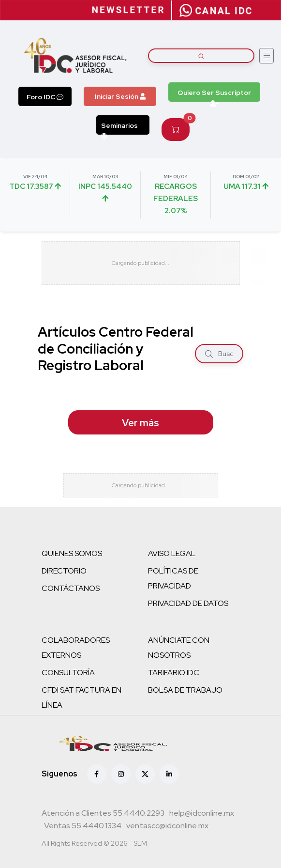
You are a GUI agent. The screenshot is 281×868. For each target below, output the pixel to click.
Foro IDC (45, 97)
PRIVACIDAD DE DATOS (188, 603)
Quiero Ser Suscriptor (214, 95)
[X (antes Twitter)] (145, 774)
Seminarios (119, 128)
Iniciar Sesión (120, 96)
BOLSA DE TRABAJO (185, 690)
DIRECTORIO (64, 571)
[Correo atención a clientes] (202, 814)
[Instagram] (121, 774)
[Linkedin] (169, 774)
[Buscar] (209, 354)
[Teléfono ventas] (83, 827)
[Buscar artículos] (201, 56)
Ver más (140, 423)
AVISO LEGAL (172, 553)
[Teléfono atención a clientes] (103, 814)
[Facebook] (97, 774)
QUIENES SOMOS (72, 553)
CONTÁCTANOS (71, 588)
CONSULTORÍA (68, 673)
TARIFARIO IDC (174, 673)
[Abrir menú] (266, 56)
